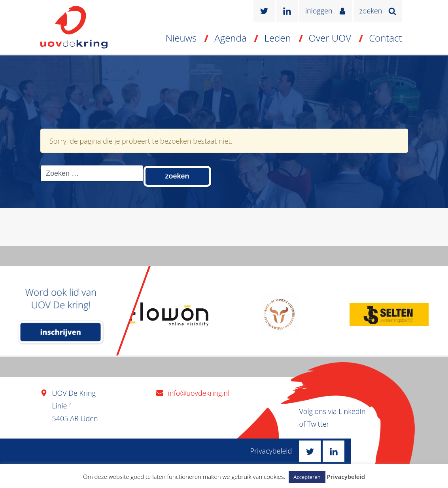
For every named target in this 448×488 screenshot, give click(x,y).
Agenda (230, 38)
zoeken (371, 11)
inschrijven (61, 332)
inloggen (319, 11)
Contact (385, 38)
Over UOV (330, 38)
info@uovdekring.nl (199, 393)
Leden (277, 38)
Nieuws (181, 38)
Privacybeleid (271, 451)
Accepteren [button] (307, 477)
